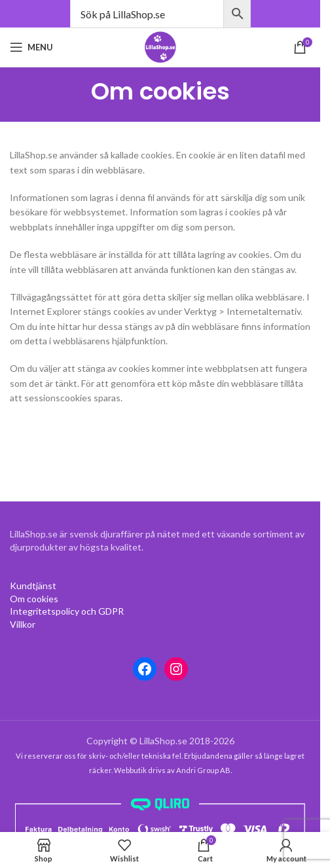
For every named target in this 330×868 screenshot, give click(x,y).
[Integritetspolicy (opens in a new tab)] (67, 611)
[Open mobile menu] (31, 47)
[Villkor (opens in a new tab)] (23, 624)
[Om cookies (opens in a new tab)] (33, 586)
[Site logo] (160, 46)
